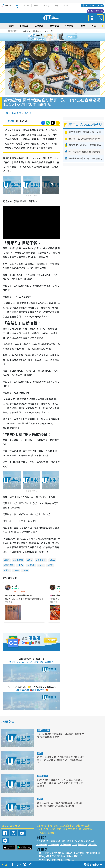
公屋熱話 (26, 31)
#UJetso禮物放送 (74, 856)
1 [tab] (46, 37)
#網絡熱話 (69, 860)
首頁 (6, 113)
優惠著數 (24, 26)
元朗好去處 (42, 829)
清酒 (7, 570)
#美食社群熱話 (57, 853)
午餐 (17, 570)
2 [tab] (49, 37)
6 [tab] (60, 37)
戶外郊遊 (41, 833)
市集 (50, 826)
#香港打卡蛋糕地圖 (75, 853)
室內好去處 (43, 730)
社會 (94, 26)
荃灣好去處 (55, 829)
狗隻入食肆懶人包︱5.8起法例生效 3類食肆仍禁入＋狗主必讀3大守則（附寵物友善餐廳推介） (61, 760)
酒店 (30, 560)
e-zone (66, 6)
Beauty (46, 6)
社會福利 (52, 833)
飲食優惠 (19, 560)
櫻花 (51, 565)
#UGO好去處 (43, 853)
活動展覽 (41, 826)
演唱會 (11, 26)
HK (17, 6)
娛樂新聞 (37, 31)
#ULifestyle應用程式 (46, 856)
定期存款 (49, 31)
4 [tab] (55, 37)
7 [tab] (52, 40)
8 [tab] (55, 40)
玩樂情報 (39, 26)
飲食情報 (70, 26)
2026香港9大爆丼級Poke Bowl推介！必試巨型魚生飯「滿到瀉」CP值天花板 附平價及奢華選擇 (60, 783)
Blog (56, 6)
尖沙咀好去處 (67, 826)
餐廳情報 (41, 560)
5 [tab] (57, 37)
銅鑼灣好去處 (83, 826)
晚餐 (26, 570)
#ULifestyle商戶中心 (46, 860)
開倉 (56, 826)
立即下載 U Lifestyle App (94, 6)
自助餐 (28, 113)
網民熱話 (41, 841)
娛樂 (83, 26)
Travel (26, 6)
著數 (7, 560)
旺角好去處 (69, 829)
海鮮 (41, 565)
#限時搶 (61, 856)
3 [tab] (52, 37)
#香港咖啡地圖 (93, 853)
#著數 (60, 860)
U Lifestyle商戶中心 (95, 11)
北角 (21, 565)
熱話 (40, 799)
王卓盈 (11, 121)
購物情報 (55, 26)
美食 (53, 560)
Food (36, 6)
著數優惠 (9, 565)
